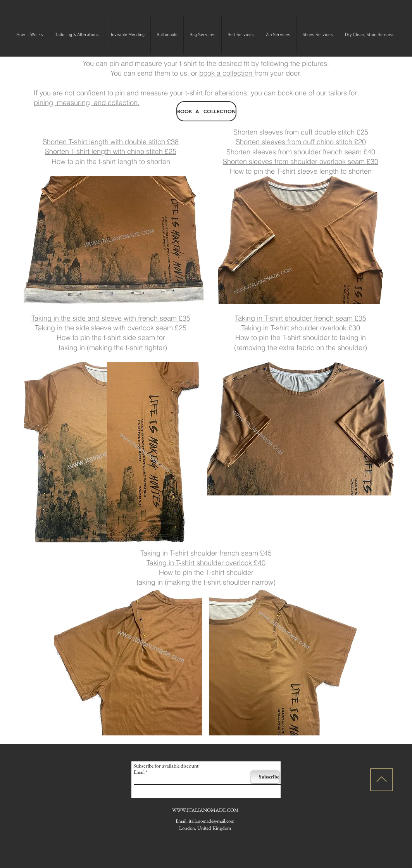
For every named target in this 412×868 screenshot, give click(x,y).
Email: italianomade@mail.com (205, 821)
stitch (344, 142)
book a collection (227, 73)
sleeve (102, 328)
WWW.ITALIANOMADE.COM (205, 810)
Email (139, 772)
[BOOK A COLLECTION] (206, 111)
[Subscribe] (265, 777)
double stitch (335, 132)
